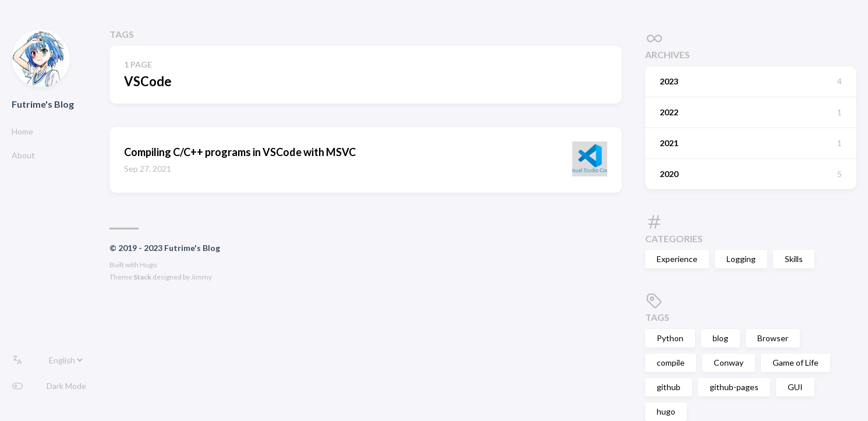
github (669, 387)
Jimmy (201, 277)
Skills (794, 259)
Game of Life (796, 362)
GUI (795, 387)
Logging (741, 259)
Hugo (148, 265)
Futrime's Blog (43, 104)
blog (720, 338)
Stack (142, 277)
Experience (677, 259)
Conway (729, 362)
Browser (773, 338)
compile (671, 362)
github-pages (734, 387)
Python (670, 338)
